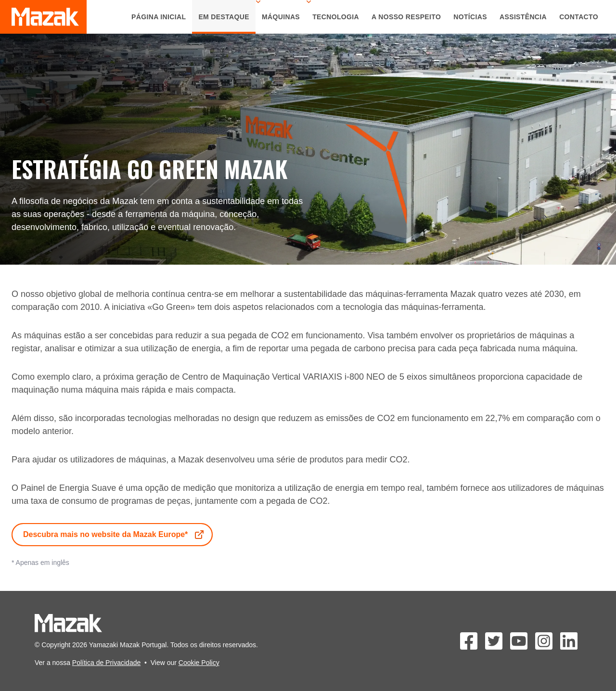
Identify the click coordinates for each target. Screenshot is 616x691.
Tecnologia (336, 17)
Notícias (470, 17)
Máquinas (281, 17)
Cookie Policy (199, 663)
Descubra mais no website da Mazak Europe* (114, 535)
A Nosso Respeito (406, 17)
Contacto (579, 17)
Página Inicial (159, 17)
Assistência (523, 17)
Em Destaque (224, 17)
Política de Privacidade (106, 663)
